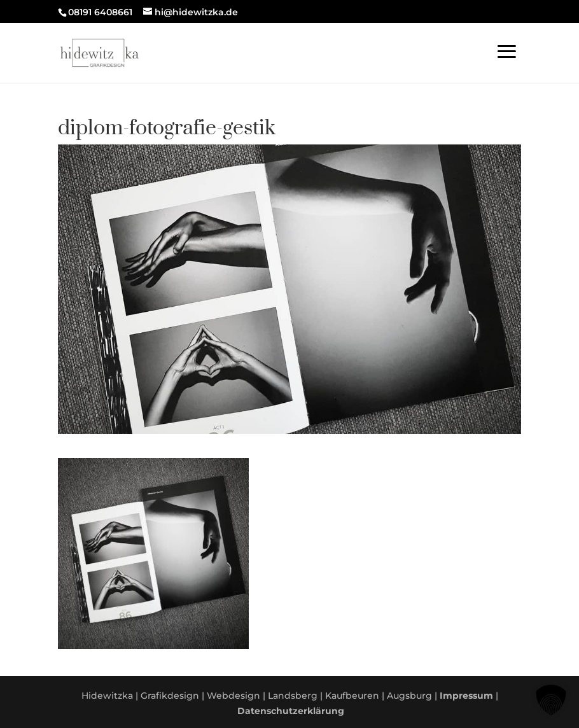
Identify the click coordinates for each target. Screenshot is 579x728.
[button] (551, 700)
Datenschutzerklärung (291, 711)
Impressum (466, 696)
